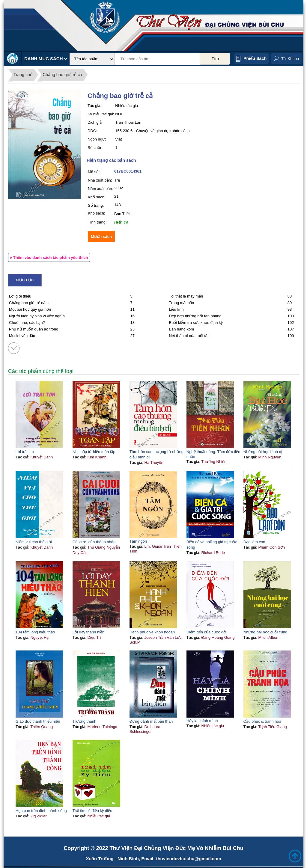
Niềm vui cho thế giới (34, 542)
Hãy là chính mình (202, 721)
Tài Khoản (290, 59)
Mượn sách (101, 237)
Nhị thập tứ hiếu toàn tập (94, 452)
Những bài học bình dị (263, 452)
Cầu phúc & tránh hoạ (262, 721)
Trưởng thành (84, 721)
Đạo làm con (254, 542)
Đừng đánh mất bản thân (151, 721)
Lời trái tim (25, 452)
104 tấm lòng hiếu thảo (35, 632)
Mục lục (25, 280)
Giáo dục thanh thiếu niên (38, 721)
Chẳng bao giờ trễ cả (62, 75)
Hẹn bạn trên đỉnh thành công (41, 811)
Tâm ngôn (138, 541)
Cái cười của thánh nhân (94, 542)
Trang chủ (23, 75)
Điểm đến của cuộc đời (207, 632)
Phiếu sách (255, 58)
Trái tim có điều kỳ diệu (92, 811)
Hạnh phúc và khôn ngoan (152, 632)
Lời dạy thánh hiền (89, 632)
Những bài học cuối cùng (265, 632)
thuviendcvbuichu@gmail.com (188, 859)
